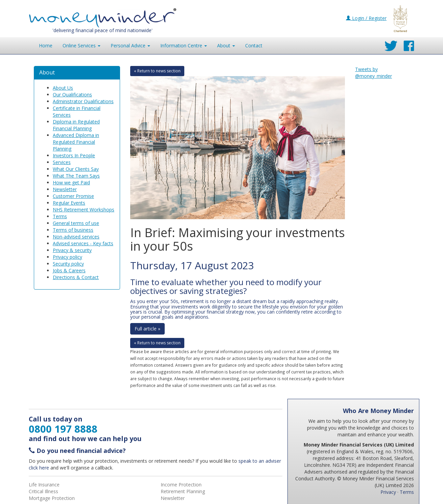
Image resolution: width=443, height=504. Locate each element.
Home (46, 45)
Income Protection (181, 485)
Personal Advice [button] (130, 45)
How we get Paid (71, 182)
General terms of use (76, 223)
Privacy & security (72, 250)
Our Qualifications (72, 95)
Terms (60, 216)
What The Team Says (76, 176)
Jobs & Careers (69, 270)
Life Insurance (44, 485)
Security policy (68, 264)
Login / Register (366, 18)
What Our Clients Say (76, 169)
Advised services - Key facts (83, 243)
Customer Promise (73, 196)
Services (62, 162)
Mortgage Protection (52, 498)
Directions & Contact (76, 277)
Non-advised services (76, 237)
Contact (254, 45)
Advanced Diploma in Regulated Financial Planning (76, 142)
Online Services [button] (81, 45)
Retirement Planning (183, 491)
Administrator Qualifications (83, 101)
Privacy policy (67, 257)
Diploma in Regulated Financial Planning (76, 125)
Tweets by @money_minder (374, 73)
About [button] (226, 45)
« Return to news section (157, 71)
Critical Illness (43, 491)
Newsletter (65, 189)
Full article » (147, 329)
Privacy (388, 492)
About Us (63, 88)
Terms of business (73, 230)
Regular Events (69, 203)
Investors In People (74, 155)
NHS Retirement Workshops (84, 210)
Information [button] (184, 45)
